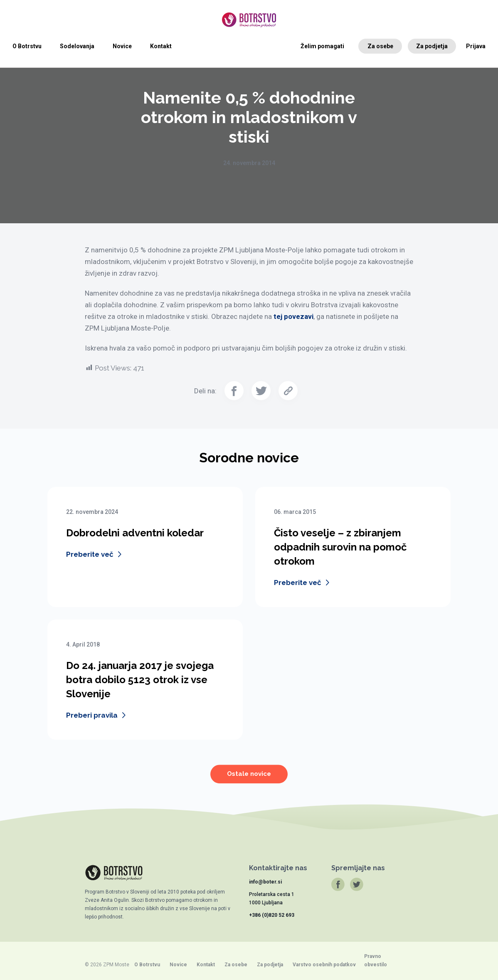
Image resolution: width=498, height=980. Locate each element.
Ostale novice (249, 780)
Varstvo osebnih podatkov (324, 965)
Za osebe (380, 46)
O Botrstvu (27, 46)
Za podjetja (432, 46)
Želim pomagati (322, 46)
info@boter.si (265, 882)
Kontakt (161, 46)
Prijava (476, 46)
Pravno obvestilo (376, 960)
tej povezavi (293, 316)
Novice (122, 46)
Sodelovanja (77, 46)
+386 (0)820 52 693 (272, 915)
